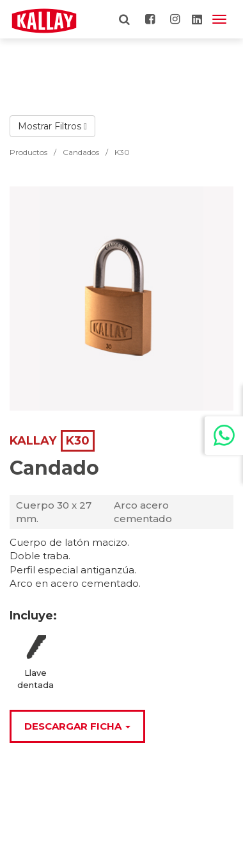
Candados (81, 152)
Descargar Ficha (77, 726)
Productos (28, 152)
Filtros (71, 126)
